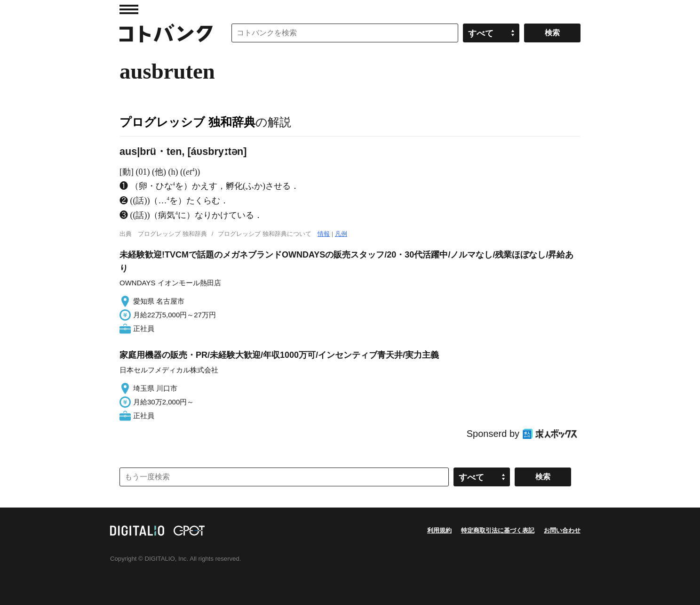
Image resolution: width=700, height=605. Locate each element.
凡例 (341, 234)
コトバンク (166, 33)
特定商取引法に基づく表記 (498, 530)
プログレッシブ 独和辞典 (187, 122)
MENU (129, 9)
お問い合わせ (562, 530)
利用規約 (439, 530)
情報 (324, 234)
